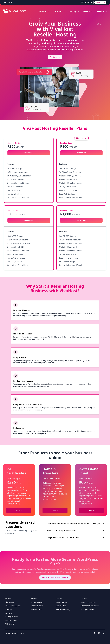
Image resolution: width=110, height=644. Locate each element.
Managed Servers (88, 609)
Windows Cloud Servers (90, 606)
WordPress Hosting (63, 609)
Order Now (29, 153)
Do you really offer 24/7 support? (76, 537)
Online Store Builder (13, 606)
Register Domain (37, 602)
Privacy (15, 633)
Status (22, 633)
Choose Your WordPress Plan (55, 578)
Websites (9, 609)
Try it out (55, 57)
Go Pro (19, 510)
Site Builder (10, 602)
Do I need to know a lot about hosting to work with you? (76, 524)
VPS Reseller (10, 624)
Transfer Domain (37, 606)
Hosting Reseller (11, 617)
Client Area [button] (100, 2)
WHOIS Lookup (36, 609)
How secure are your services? (76, 531)
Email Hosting (61, 606)
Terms (8, 633)
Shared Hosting (62, 602)
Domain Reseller (12, 620)
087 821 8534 (87, 2)
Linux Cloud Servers (89, 602)
